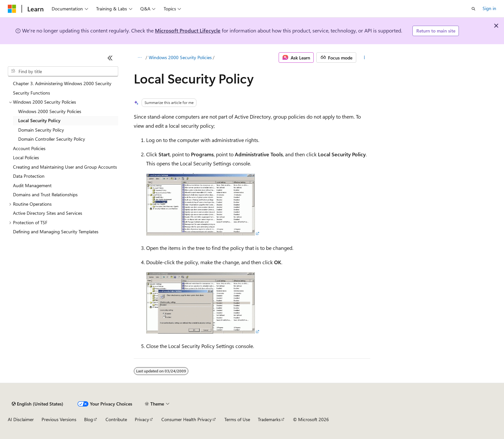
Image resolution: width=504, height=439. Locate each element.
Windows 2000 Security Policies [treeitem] (50, 111)
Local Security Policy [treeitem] (39, 120)
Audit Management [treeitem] (32, 185)
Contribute (116, 419)
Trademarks (269, 419)
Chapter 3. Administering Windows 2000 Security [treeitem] (62, 83)
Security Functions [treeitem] (31, 93)
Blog (88, 419)
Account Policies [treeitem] (29, 148)
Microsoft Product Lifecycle (188, 30)
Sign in (489, 8)
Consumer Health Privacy (187, 419)
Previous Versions (59, 419)
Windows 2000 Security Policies (180, 57)
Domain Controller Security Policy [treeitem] (52, 139)
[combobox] (63, 71)
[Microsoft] (12, 9)
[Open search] (473, 9)
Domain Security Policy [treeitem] (41, 130)
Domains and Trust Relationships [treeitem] (45, 194)
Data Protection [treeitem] (29, 176)
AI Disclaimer (21, 419)
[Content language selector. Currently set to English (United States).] (38, 404)
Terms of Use (237, 419)
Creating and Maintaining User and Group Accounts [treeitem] (65, 167)
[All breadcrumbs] (139, 58)
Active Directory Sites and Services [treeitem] (48, 213)
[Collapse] (110, 58)
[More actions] (365, 58)
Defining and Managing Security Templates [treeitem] (56, 232)
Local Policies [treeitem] (26, 157)
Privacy (142, 419)
